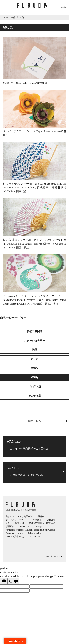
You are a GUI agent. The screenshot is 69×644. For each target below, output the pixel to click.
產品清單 (37, 520)
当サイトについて (14, 517)
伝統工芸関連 (35, 331)
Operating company (14, 533)
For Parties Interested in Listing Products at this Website (30, 530)
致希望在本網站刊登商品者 (42, 523)
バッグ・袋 (35, 387)
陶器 (35, 350)
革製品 (35, 368)
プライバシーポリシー (17, 520)
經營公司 (20, 523)
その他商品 (35, 396)
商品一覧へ (35, 421)
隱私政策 (51, 520)
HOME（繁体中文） (15, 536)
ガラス (35, 359)
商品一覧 (28, 517)
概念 (8, 523)
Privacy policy (35, 533)
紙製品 (35, 377)
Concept (38, 527)
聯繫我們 (10, 527)
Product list (25, 527)
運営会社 (42, 517)
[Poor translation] (13, 581)
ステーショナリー (35, 341)
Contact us (35, 536)
